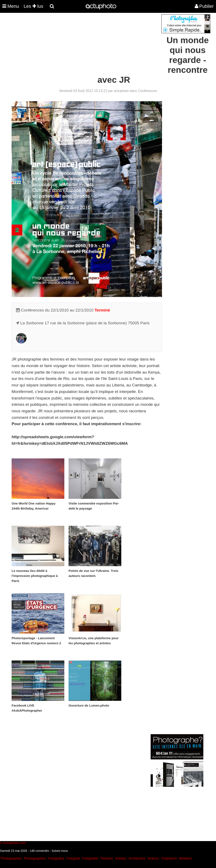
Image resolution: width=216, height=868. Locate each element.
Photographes (11, 858)
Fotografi (73, 858)
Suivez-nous (60, 851)
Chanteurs (169, 858)
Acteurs (153, 858)
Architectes (137, 858)
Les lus (33, 6)
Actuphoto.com (14, 843)
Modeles (185, 858)
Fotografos (56, 858)
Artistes (121, 858)
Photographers (35, 858)
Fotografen (90, 858)
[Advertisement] (82, 44)
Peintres (107, 858)
